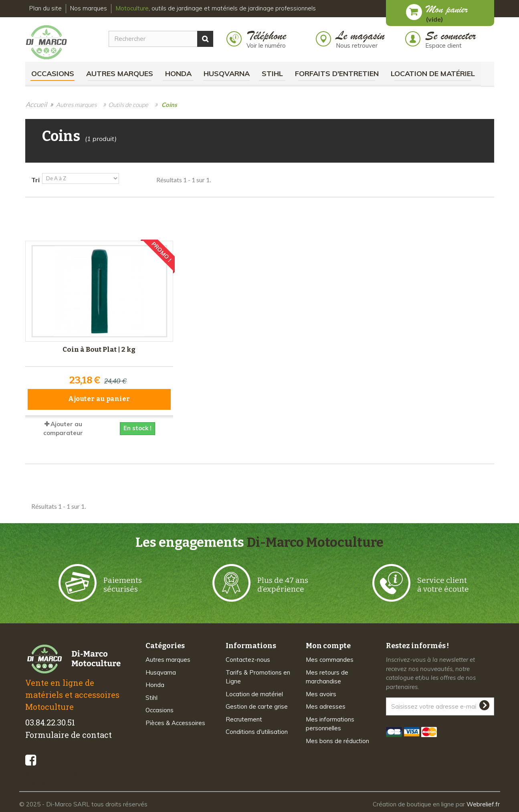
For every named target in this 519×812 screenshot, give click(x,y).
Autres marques (120, 74)
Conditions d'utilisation (257, 731)
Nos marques (89, 8)
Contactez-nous (248, 659)
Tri (35, 180)
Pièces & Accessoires (175, 722)
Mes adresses (326, 706)
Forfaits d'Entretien (337, 74)
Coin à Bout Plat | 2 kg (99, 349)
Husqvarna (227, 74)
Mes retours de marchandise (327, 676)
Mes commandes (330, 659)
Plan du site (45, 8)
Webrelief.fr (483, 804)
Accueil (36, 104)
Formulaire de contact (69, 734)
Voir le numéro (266, 45)
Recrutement (244, 718)
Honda (178, 74)
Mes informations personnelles (330, 723)
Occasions (53, 74)
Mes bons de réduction (337, 740)
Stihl (272, 74)
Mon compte (328, 645)
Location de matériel (433, 74)
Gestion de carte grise (257, 706)
